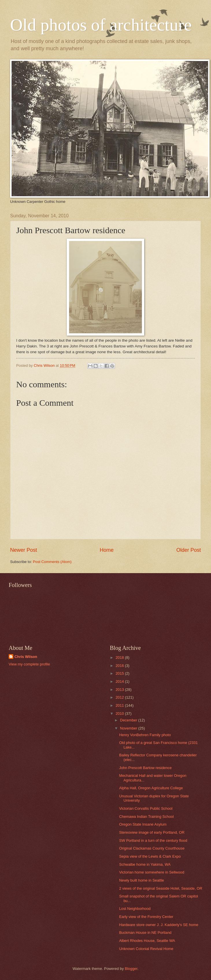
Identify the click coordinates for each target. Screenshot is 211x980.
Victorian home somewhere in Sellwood (152, 872)
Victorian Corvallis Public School (146, 808)
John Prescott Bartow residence (145, 768)
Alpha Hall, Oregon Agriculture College (151, 788)
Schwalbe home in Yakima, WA (145, 864)
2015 (120, 673)
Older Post (189, 550)
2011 (120, 705)
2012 (120, 697)
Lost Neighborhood (135, 909)
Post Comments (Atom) (52, 562)
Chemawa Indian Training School (146, 817)
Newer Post (24, 550)
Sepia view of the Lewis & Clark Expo (150, 856)
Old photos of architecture (101, 25)
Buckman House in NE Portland (145, 933)
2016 (120, 666)
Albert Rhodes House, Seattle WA (147, 941)
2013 (120, 690)
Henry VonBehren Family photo (145, 735)
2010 (120, 714)
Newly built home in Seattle (141, 880)
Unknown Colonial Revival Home (146, 949)
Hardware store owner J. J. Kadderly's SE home (159, 925)
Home (107, 550)
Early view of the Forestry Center (146, 917)
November (129, 728)
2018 (120, 658)
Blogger (131, 969)
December (129, 720)
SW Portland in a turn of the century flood (153, 840)
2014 (120, 681)
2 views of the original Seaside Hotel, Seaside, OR (161, 888)
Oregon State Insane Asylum (143, 824)
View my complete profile (29, 664)
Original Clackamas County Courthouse (152, 848)
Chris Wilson (26, 657)
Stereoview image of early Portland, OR (152, 832)
